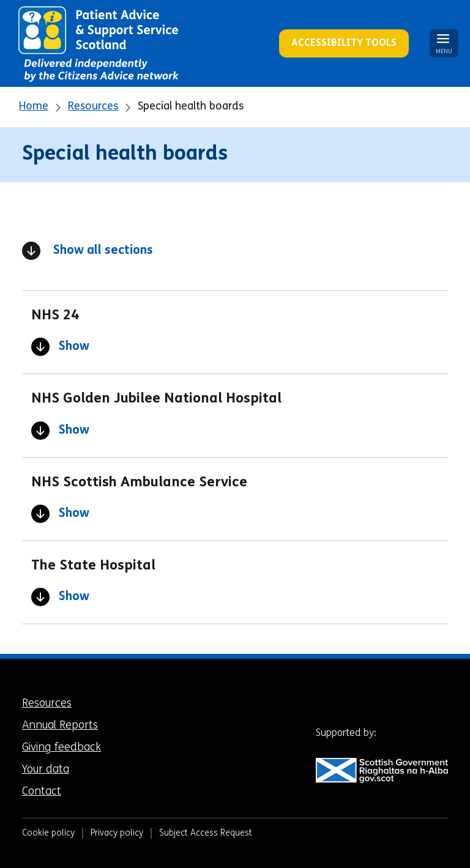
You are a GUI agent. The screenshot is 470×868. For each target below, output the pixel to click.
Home (34, 107)
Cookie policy (48, 833)
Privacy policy (117, 833)
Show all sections (88, 251)
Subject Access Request (206, 833)
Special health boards (191, 107)
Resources (93, 107)
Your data (46, 770)
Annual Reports (60, 726)
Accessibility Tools (344, 43)
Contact (42, 792)
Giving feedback (62, 748)
